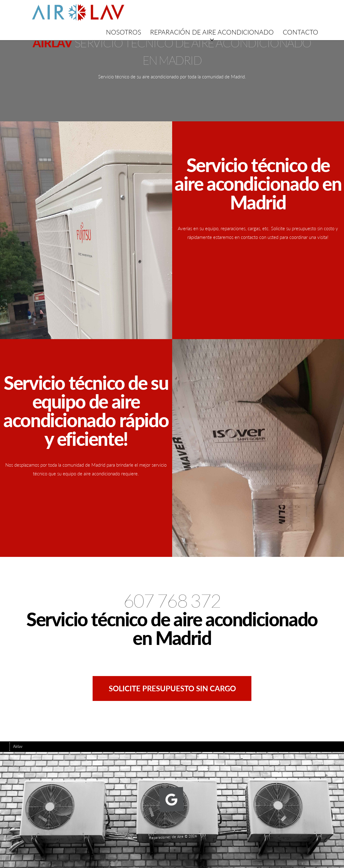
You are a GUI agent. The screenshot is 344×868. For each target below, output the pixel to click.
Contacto (300, 32)
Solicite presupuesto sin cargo (172, 688)
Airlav (18, 747)
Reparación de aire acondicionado (212, 32)
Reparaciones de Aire (167, 833)
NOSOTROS (124, 32)
